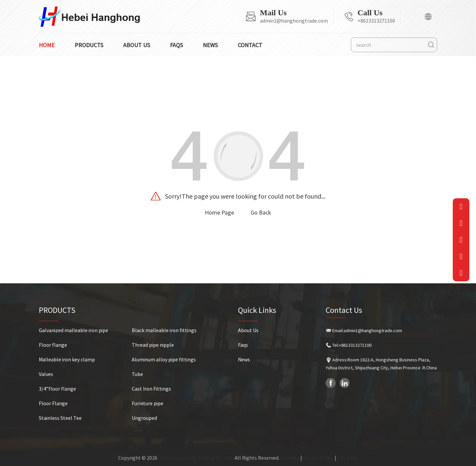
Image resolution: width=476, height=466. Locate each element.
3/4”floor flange (57, 389)
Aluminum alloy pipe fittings (164, 359)
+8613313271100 (376, 21)
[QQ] (461, 256)
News (210, 45)
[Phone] (461, 223)
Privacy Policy (318, 458)
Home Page (219, 212)
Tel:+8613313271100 (352, 345)
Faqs (176, 45)
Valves (46, 374)
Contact (250, 45)
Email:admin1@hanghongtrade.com (367, 330)
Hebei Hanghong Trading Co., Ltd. (196, 458)
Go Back (261, 212)
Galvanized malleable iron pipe (74, 330)
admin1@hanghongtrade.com (294, 21)
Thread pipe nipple (153, 345)
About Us (248, 330)
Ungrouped (144, 418)
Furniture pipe (148, 403)
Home (47, 45)
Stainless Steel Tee (60, 418)
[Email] (461, 207)
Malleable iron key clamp (67, 359)
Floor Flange (53, 403)
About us (137, 45)
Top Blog (348, 458)
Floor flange (53, 345)
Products (89, 45)
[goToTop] (461, 273)
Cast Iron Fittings (151, 389)
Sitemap (290, 458)
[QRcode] (461, 240)
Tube (137, 374)
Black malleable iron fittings (164, 330)
